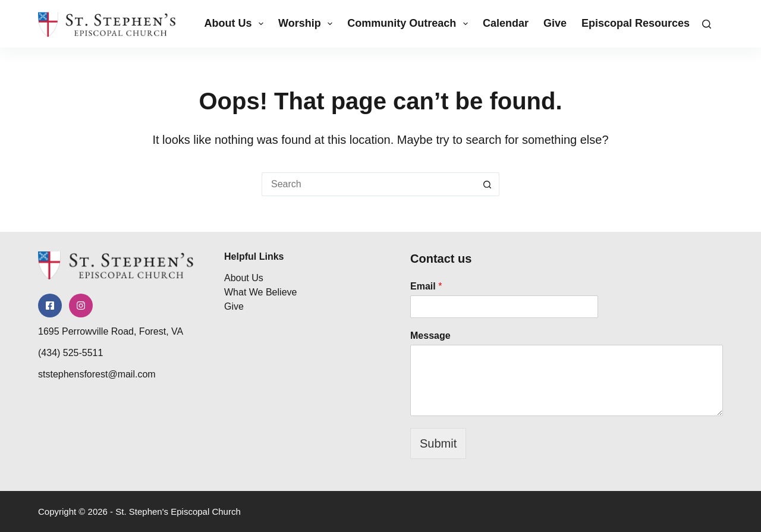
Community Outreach (410, 24)
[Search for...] (369, 184)
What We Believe (260, 292)
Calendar (506, 23)
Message (430, 336)
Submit (438, 443)
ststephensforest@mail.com (97, 374)
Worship (308, 24)
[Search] (707, 24)
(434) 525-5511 (70, 353)
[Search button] (488, 184)
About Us (236, 24)
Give (555, 23)
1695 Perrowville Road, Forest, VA (111, 331)
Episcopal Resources (644, 24)
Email (426, 286)
